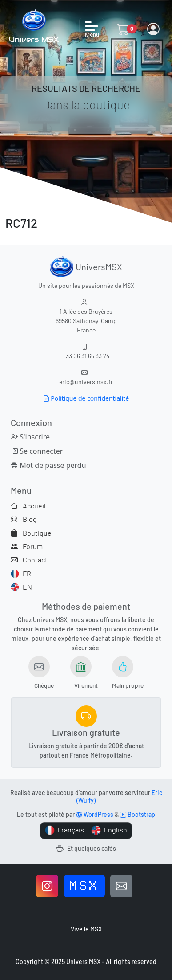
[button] (123, 29)
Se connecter (32, 451)
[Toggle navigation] (92, 29)
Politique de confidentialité (86, 398)
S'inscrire (30, 437)
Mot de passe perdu (32, 465)
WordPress (95, 814)
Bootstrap (138, 814)
